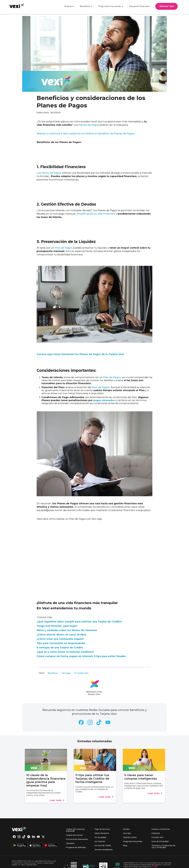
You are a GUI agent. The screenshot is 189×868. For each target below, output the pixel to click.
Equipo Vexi (94, 694)
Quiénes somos (130, 837)
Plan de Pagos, (112, 377)
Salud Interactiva (102, 833)
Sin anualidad (100, 837)
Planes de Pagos (88, 125)
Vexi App (66, 673)
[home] (17, 6)
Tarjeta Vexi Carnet (74, 835)
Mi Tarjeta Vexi (81, 673)
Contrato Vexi (157, 837)
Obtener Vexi (167, 6)
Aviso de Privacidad (160, 841)
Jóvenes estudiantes (104, 850)
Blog (125, 846)
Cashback (70, 843)
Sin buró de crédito (103, 846)
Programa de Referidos (76, 847)
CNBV (155, 866)
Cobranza (156, 833)
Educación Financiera (139, 6)
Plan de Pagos (64, 248)
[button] (69, 6)
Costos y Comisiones (161, 829)
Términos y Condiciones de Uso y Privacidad (163, 846)
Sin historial (100, 841)
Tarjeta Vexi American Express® (75, 830)
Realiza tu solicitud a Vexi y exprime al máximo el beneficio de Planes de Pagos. (86, 134)
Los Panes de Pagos (49, 173)
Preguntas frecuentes (133, 841)
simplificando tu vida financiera (96, 214)
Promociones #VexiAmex (77, 839)
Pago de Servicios (102, 829)
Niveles (126, 829)
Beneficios (53, 673)
